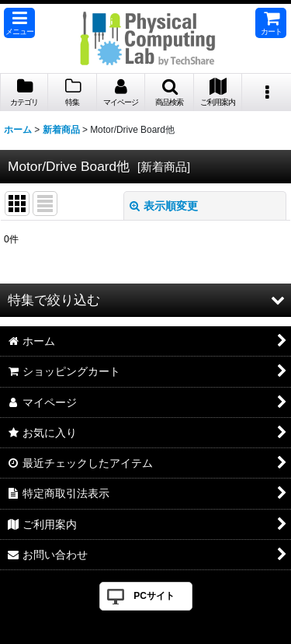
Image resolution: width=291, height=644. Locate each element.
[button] (19, 23)
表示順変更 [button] (164, 206)
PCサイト (154, 596)
